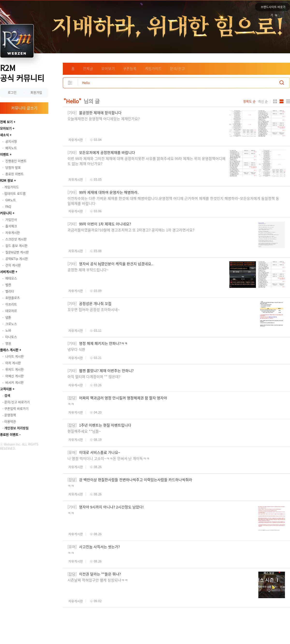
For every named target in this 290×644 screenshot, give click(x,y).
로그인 (12, 92)
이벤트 (4, 154)
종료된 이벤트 (9, 434)
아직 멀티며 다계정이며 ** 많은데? (94, 377)
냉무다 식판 (76, 349)
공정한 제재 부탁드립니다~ (88, 270)
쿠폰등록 (130, 69)
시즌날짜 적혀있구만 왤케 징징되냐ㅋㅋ (98, 580)
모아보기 (6, 128)
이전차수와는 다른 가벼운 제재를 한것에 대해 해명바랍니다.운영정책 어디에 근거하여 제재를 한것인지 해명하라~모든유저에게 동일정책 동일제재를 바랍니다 (173, 201)
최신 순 (263, 101)
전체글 (88, 69)
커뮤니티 (6, 213)
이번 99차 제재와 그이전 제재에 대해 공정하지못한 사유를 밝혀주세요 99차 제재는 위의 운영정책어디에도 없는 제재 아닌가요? (146, 161)
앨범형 (282, 101)
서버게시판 (7, 272)
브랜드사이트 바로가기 (273, 8)
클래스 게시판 (9, 350)
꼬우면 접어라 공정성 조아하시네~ (94, 310)
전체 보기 (6, 122)
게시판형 (288, 101)
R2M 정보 (7, 180)
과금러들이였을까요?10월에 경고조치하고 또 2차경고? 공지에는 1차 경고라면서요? (131, 230)
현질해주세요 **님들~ (84, 431)
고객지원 (6, 389)
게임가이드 (153, 69)
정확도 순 (249, 101)
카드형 (275, 101)
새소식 (4, 135)
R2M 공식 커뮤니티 (22, 73)
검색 (282, 83)
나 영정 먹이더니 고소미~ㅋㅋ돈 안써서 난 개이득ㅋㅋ (109, 458)
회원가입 (36, 92)
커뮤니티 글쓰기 (24, 108)
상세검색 (70, 83)
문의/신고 (177, 69)
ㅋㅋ (71, 404)
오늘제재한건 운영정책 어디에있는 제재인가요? (104, 119)
